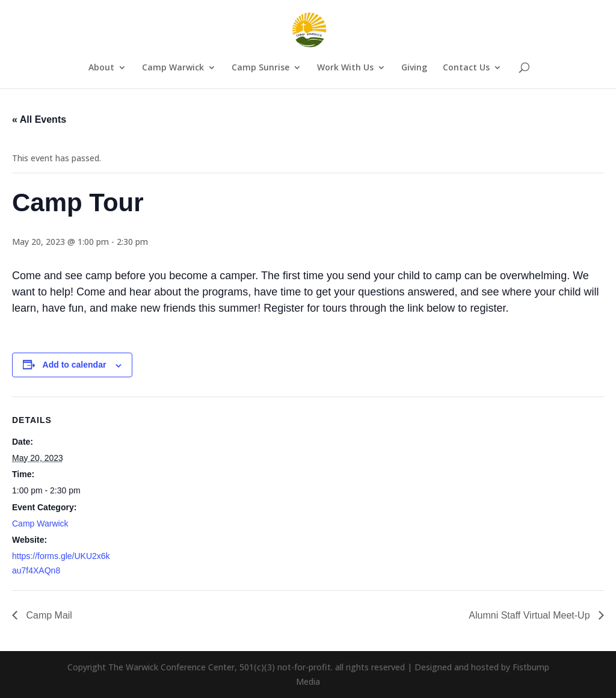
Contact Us (466, 68)
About (101, 68)
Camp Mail (48, 615)
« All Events (39, 119)
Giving (414, 68)
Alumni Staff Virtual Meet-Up (531, 615)
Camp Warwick (173, 68)
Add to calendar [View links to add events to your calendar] (75, 365)
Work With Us (345, 68)
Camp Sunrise (260, 68)
